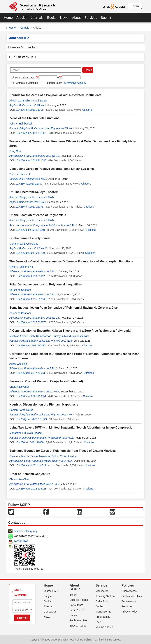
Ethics (73, 595)
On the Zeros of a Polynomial (30, 238)
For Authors (76, 605)
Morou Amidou (68, 456)
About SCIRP (75, 587)
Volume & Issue (105, 627)
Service (101, 585)
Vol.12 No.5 (52, 484)
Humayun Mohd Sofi (64, 336)
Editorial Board (54, 83)
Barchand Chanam (20, 290)
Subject (48, 596)
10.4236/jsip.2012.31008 (30, 442)
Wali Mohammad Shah (41, 197)
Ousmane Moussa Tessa (24, 456)
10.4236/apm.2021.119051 (31, 396)
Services (91, 18)
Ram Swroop (44, 336)
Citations (87, 110)
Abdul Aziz (15, 101)
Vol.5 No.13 (52, 318)
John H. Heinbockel (21, 124)
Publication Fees (79, 620)
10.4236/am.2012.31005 (29, 110)
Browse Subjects (23, 47)
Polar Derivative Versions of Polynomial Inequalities (46, 284)
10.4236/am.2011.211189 (30, 253)
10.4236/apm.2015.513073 (31, 322)
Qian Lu (14, 267)
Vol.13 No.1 (67, 128)
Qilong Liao (26, 267)
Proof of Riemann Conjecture (30, 474)
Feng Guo (15, 151)
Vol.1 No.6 (40, 202)
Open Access (129, 591)
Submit (106, 18)
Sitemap (49, 606)
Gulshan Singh (18, 197)
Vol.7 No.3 (52, 368)
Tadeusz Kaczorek (20, 174)
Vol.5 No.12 (52, 294)
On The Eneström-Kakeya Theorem (34, 192)
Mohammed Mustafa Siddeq (26, 433)
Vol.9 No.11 (52, 156)
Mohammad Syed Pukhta (24, 244)
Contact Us (50, 612)
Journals (37, 18)
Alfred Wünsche (19, 364)
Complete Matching (27, 83)
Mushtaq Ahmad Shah (22, 336)
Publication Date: (25, 78)
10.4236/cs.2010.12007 (29, 184)
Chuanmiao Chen (19, 387)
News (64, 18)
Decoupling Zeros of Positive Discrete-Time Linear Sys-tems (52, 169)
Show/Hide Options (75, 83)
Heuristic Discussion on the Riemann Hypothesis (44, 405)
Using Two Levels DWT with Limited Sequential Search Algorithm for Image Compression (72, 428)
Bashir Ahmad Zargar (35, 101)
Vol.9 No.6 (67, 341)
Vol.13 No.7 (67, 415)
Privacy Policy (129, 612)
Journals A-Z (51, 591)
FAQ (98, 622)
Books (52, 18)
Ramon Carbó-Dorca (21, 410)
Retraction (127, 606)
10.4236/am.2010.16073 (29, 207)
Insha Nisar (84, 336)
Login (135, 6)
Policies (128, 585)
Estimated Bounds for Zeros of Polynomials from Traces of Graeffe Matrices (63, 451)
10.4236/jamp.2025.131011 (31, 133)
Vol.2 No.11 (41, 248)
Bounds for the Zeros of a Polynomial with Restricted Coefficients (55, 95)
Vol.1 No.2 (40, 179)
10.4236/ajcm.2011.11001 (30, 230)
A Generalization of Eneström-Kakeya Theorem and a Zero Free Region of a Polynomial (70, 331)
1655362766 (21, 541)
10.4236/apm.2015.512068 (31, 299)
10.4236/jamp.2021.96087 (30, 345)
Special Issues (78, 626)
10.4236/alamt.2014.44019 (31, 465)
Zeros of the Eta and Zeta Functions (34, 118)
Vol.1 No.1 (72, 225)
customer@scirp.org (25, 531)
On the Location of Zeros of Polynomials (38, 215)
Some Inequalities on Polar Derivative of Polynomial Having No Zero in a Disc (64, 308)
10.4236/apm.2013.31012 (30, 276)
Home (8, 18)
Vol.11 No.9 (52, 392)
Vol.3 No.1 (40, 105)
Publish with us (23, 57)
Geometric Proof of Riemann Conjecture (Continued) (46, 381)
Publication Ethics (132, 596)
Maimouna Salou (49, 456)
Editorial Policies (79, 600)
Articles (22, 18)
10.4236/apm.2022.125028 (31, 489)
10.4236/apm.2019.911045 (31, 160)
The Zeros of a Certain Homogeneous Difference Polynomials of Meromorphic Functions (71, 261)
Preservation (129, 601)
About (76, 18)
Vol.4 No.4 (66, 461)
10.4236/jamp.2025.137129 (31, 419)
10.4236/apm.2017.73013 (30, 373)
